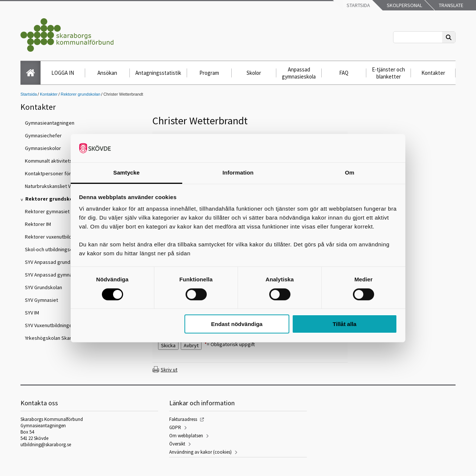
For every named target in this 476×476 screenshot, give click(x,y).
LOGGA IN (63, 73)
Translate (451, 5)
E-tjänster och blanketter (388, 73)
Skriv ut (169, 370)
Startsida (358, 5)
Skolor (254, 73)
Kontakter (433, 73)
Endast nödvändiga (237, 324)
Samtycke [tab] (127, 172)
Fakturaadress (183, 419)
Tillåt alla (344, 324)
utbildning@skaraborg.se (46, 445)
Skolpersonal (404, 5)
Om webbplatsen (186, 436)
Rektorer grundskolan (81, 94)
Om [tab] (349, 172)
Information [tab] (238, 172)
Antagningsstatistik (158, 73)
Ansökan (107, 73)
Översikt (177, 444)
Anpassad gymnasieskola (299, 73)
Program (209, 73)
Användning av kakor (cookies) (200, 452)
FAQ (344, 73)
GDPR (175, 427)
